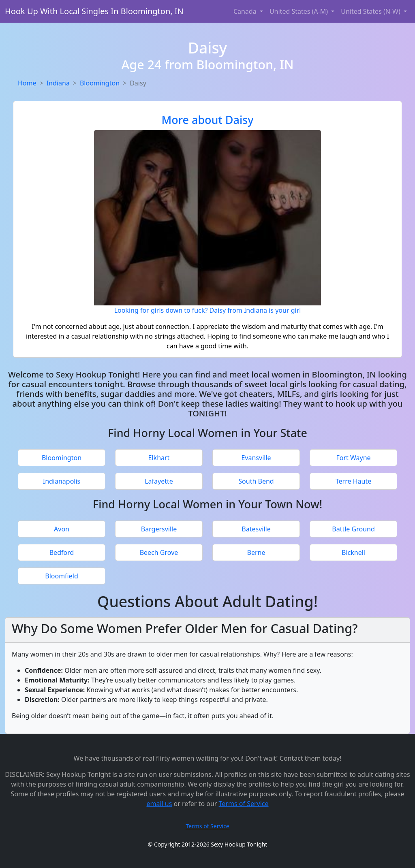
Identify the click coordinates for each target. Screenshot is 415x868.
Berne (256, 552)
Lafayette (159, 481)
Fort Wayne (353, 458)
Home (27, 83)
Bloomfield (61, 576)
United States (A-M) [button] (299, 11)
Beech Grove (159, 552)
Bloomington (100, 83)
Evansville (256, 458)
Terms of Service (244, 804)
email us (159, 804)
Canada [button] (246, 11)
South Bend (256, 481)
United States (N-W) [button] (371, 11)
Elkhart (159, 458)
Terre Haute (353, 481)
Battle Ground (353, 529)
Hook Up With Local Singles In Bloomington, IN (94, 11)
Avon (62, 529)
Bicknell (353, 552)
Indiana (58, 83)
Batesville (256, 529)
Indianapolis (62, 481)
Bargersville (159, 529)
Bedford (62, 552)
